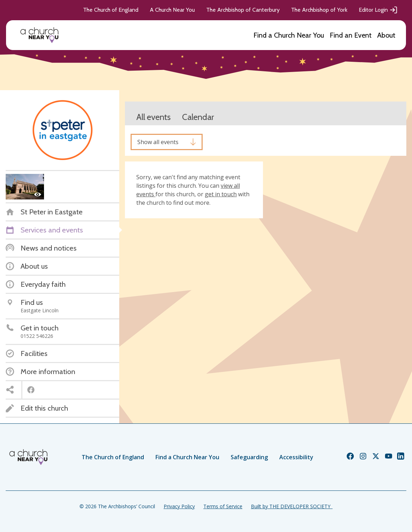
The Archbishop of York (319, 10)
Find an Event (351, 35)
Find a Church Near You (289, 35)
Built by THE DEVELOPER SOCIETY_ (292, 506)
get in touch (221, 194)
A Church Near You (172, 10)
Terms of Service (223, 506)
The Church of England (111, 10)
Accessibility (296, 457)
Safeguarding (249, 457)
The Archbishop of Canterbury (243, 10)
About (386, 35)
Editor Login (378, 10)
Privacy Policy (179, 506)
